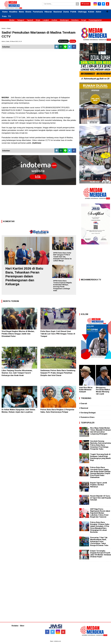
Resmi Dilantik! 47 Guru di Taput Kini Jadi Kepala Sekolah (100, 498)
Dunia (66, 12)
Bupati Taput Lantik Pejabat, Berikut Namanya (99, 485)
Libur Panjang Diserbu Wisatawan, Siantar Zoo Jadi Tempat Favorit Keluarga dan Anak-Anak (17, 373)
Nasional (58, 12)
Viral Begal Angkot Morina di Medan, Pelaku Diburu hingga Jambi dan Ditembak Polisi (18, 334)
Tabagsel (21, 20)
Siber (22, 626)
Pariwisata (38, 12)
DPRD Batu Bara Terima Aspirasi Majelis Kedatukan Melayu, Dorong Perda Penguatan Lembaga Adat (63, 286)
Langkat (46, 20)
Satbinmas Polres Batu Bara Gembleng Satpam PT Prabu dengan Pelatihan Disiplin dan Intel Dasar (58, 373)
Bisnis (28, 12)
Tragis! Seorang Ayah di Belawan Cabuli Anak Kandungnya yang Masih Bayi (100, 457)
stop (73, 41)
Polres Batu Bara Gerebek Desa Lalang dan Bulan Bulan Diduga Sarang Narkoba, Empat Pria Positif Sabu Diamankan (100, 472)
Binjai (38, 20)
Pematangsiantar (95, 20)
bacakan (63, 41)
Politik (73, 12)
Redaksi (15, 626)
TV (9, 16)
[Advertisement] (39, 203)
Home (5, 12)
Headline (13, 12)
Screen (86, 4)
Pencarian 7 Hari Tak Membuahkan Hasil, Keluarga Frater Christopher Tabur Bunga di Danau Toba (99, 542)
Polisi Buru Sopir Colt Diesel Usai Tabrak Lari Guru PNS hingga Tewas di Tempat (58, 334)
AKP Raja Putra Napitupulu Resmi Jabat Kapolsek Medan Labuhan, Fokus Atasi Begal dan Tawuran (100, 513)
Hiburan (48, 12)
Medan (12, 20)
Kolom (91, 12)
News (21, 12)
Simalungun (64, 20)
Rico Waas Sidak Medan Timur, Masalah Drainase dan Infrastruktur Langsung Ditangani (100, 431)
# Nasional (84, 408)
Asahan (54, 20)
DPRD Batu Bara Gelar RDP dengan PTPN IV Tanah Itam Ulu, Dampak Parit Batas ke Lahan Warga (62, 257)
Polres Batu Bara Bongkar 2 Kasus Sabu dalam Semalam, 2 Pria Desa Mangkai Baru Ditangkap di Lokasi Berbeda (100, 527)
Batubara (75, 20)
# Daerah (83, 404)
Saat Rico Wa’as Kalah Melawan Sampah (86, 390)
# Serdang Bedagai (87, 413)
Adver (98, 12)
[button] (107, 11)
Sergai (84, 20)
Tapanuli (30, 20)
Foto (4, 16)
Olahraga (82, 12)
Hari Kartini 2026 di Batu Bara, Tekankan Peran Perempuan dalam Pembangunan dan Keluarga (24, 276)
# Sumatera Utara (87, 417)
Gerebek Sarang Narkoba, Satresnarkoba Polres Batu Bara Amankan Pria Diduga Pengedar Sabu (100, 445)
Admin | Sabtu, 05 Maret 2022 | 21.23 (12, 41)
